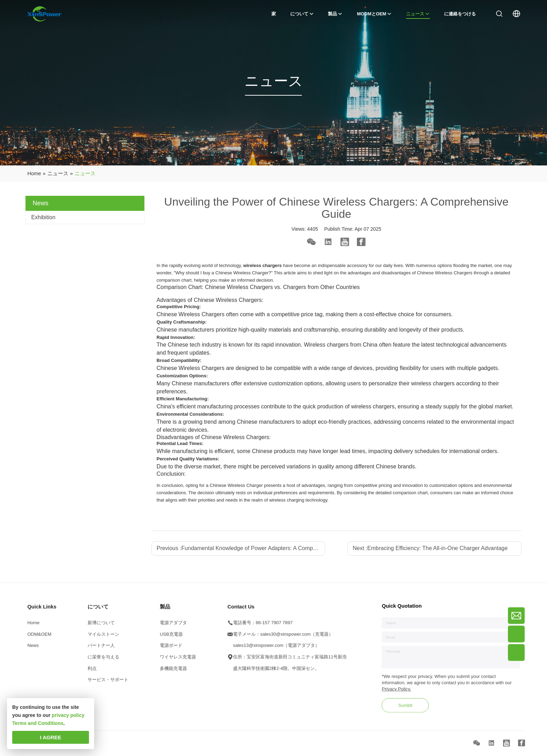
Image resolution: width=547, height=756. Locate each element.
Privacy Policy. (396, 692)
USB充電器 (171, 637)
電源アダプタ (173, 625)
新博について (101, 625)
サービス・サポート (108, 683)
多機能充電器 (173, 671)
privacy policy (68, 715)
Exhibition (43, 217)
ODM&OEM (39, 637)
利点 (92, 671)
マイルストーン (103, 637)
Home (33, 625)
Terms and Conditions (38, 723)
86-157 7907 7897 (274, 625)
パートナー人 (101, 648)
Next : (430, 548)
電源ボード (171, 648)
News (33, 648)
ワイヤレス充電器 (178, 659)
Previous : (241, 548)
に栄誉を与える (103, 659)
